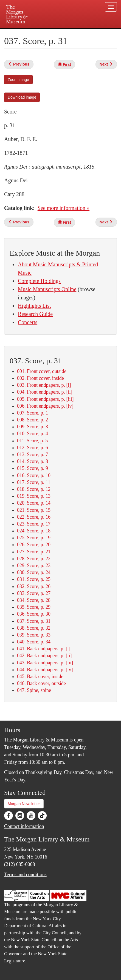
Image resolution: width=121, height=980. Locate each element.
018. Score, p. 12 (34, 489)
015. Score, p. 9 (33, 468)
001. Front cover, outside (42, 371)
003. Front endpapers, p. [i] (44, 385)
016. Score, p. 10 (34, 475)
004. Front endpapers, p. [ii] (45, 392)
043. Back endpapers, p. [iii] (45, 663)
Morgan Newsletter (24, 804)
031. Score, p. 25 (34, 579)
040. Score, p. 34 (34, 642)
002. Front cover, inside (40, 378)
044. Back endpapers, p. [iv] (45, 670)
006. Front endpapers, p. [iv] (45, 406)
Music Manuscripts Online (47, 289)
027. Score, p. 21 (34, 552)
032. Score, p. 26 (34, 586)
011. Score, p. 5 (32, 441)
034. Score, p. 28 (34, 600)
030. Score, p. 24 (34, 572)
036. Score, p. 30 (34, 614)
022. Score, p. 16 (34, 517)
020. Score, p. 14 (34, 503)
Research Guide (35, 314)
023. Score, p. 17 (34, 524)
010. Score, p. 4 (33, 434)
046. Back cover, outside (41, 683)
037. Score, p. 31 (34, 621)
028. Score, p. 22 (34, 559)
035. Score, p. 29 (34, 607)
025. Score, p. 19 (34, 538)
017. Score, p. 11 (34, 482)
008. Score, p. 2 (33, 420)
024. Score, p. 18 (34, 531)
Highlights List (34, 306)
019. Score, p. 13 (34, 496)
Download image (22, 97)
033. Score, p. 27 (34, 593)
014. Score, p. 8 (33, 461)
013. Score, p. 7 (33, 454)
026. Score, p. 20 (34, 545)
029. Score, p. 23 (34, 565)
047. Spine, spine (34, 690)
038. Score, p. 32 (34, 628)
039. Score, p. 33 (34, 635)
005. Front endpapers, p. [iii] (45, 399)
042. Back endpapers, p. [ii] (44, 656)
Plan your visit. (15, 32)
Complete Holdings (39, 281)
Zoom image (18, 80)
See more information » (64, 208)
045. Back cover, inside (40, 676)
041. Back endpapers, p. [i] (44, 649)
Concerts (28, 322)
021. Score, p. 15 (34, 510)
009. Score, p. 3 (33, 427)
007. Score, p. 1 (33, 413)
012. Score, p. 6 (33, 448)
